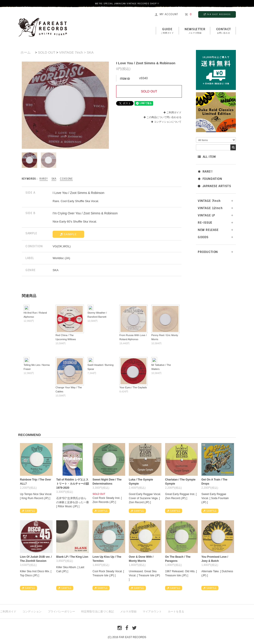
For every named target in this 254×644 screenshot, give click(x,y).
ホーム (26, 52)
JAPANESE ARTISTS (214, 186)
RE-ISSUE (205, 223)
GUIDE (167, 31)
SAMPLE (68, 234)
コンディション (32, 612)
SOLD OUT (46, 52)
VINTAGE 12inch (210, 208)
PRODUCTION (208, 252)
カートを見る (176, 612)
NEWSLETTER (195, 31)
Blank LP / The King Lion (72, 557)
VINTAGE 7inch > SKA (76, 52)
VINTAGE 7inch (209, 201)
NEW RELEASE (208, 230)
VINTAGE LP (206, 215)
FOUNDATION (210, 179)
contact (223, 31)
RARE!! (205, 172)
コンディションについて (166, 122)
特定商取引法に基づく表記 (98, 612)
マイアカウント (152, 612)
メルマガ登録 (128, 612)
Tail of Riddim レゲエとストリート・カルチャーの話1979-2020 (73, 484)
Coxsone (66, 179)
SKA (54, 179)
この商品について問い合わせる (164, 117)
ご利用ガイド (174, 112)
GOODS (203, 237)
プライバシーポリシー (61, 612)
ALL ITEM (207, 157)
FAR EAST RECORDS (217, 14)
